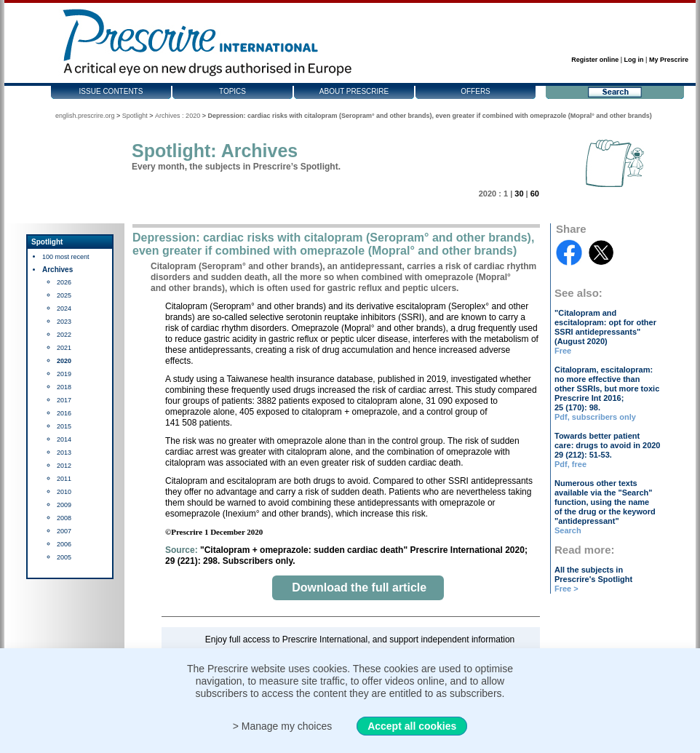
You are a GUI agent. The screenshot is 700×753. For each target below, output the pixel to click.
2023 (64, 322)
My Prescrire (669, 60)
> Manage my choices (283, 726)
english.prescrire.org (85, 116)
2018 (64, 387)
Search (568, 530)
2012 (64, 466)
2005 (64, 557)
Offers (476, 91)
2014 (64, 439)
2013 (64, 453)
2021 (64, 348)
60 (535, 194)
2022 (64, 335)
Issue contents (111, 91)
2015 (64, 426)
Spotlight (135, 116)
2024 (64, 308)
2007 (64, 531)
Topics (232, 91)
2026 (64, 282)
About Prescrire (354, 91)
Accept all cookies (412, 726)
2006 (64, 544)
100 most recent (66, 257)
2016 (64, 413)
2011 (64, 479)
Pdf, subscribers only (595, 417)
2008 (64, 518)
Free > (566, 589)
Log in (634, 60)
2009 (64, 505)
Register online (595, 60)
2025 (64, 295)
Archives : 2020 (178, 116)
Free (563, 351)
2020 (64, 361)
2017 (64, 400)
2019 (64, 374)
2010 (64, 492)
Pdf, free (570, 464)
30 (519, 194)
